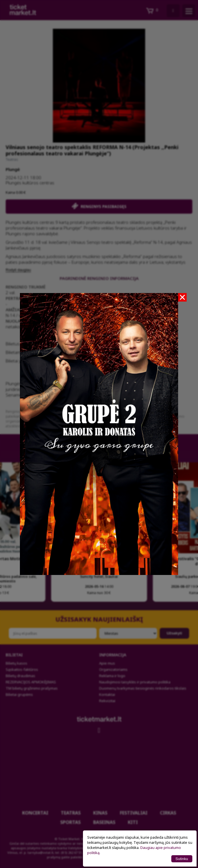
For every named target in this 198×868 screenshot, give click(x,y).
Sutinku (182, 859)
